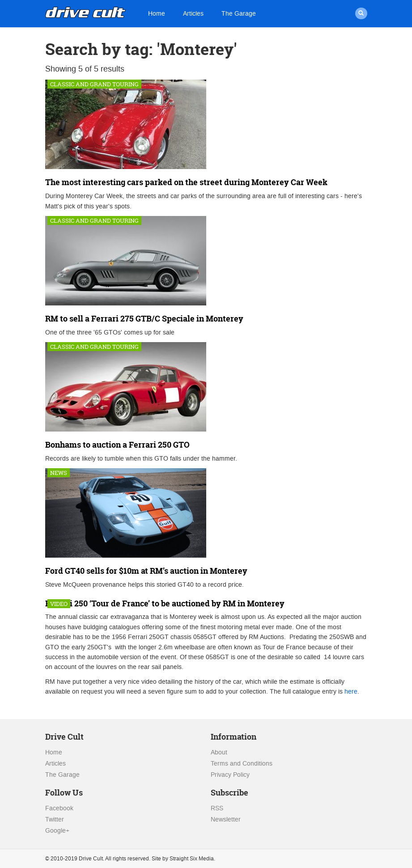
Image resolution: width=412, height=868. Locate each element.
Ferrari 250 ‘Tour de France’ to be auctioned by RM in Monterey (165, 603)
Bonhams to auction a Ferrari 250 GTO (117, 445)
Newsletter (226, 819)
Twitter (55, 819)
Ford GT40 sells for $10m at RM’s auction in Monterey (146, 571)
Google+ (57, 831)
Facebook (59, 808)
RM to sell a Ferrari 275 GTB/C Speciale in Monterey (144, 319)
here (351, 692)
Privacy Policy (230, 775)
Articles (193, 14)
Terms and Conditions (242, 764)
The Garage (239, 14)
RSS (217, 808)
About (219, 752)
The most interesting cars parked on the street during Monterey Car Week (186, 182)
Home (157, 14)
